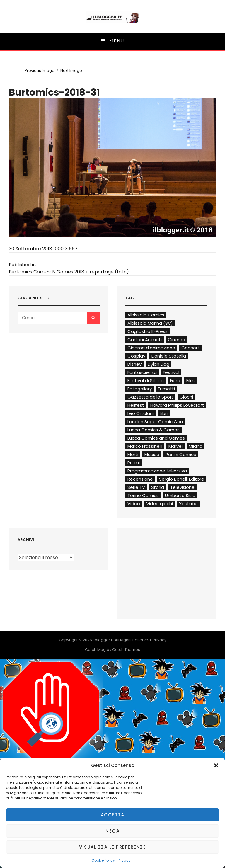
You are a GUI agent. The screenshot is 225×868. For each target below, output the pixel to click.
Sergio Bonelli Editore (182, 479)
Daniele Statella (169, 356)
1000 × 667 (65, 249)
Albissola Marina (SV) (150, 323)
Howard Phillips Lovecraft (177, 405)
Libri (164, 413)
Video (134, 504)
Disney (134, 364)
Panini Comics (181, 454)
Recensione (140, 479)
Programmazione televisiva (157, 471)
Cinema (177, 339)
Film (190, 381)
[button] (216, 765)
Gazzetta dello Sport (150, 397)
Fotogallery (140, 389)
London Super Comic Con (155, 422)
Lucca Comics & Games (154, 430)
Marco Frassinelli (145, 446)
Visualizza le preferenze (112, 847)
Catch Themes (126, 650)
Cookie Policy (103, 860)
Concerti (191, 348)
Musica (152, 454)
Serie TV (136, 487)
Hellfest (136, 405)
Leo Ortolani (140, 413)
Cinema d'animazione (151, 348)
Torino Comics (143, 495)
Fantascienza (142, 372)
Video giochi (160, 504)
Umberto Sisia (180, 495)
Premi (134, 463)
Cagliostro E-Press (148, 331)
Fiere (175, 381)
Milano (196, 446)
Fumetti (166, 389)
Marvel (175, 446)
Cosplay (136, 356)
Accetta (113, 815)
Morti (133, 454)
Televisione (182, 487)
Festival (171, 372)
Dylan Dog (158, 364)
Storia (158, 487)
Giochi (186, 397)
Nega (112, 831)
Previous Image (40, 70)
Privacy (124, 860)
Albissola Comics (146, 315)
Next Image (71, 70)
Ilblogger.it (103, 640)
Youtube (188, 504)
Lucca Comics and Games (156, 438)
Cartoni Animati (145, 339)
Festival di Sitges (146, 381)
